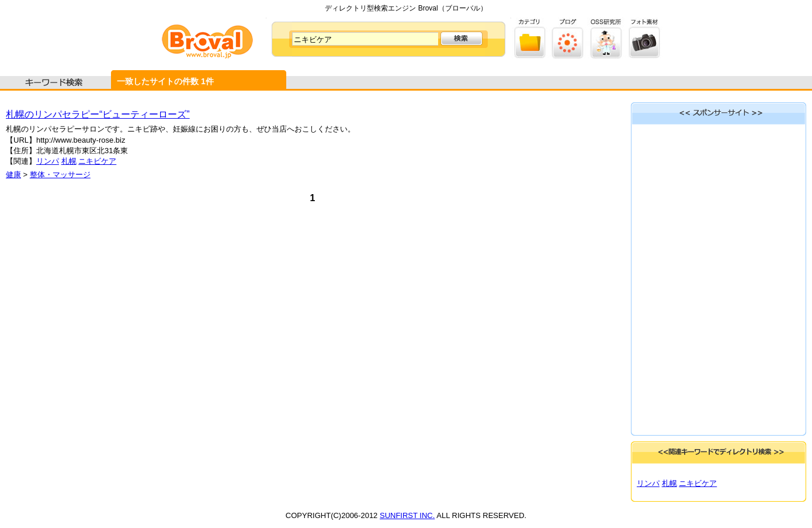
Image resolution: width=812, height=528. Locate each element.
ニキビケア (97, 161)
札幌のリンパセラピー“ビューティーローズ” (98, 114)
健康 (13, 175)
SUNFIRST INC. (407, 515)
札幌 (69, 161)
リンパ (48, 161)
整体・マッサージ (60, 175)
